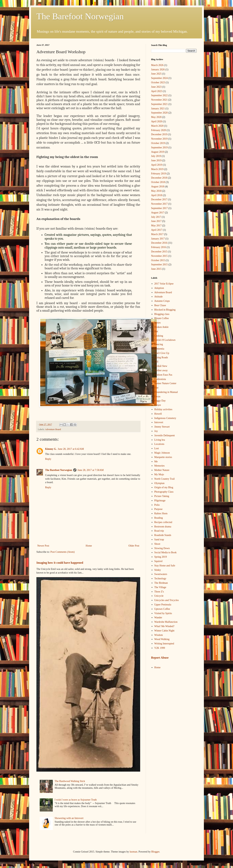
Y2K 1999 (160, 648)
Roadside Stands (163, 535)
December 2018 (159, 178)
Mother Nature (162, 470)
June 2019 (156, 160)
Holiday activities (163, 409)
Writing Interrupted (164, 644)
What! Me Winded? (164, 626)
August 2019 (158, 152)
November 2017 (159, 204)
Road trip (159, 531)
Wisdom (159, 635)
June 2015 (156, 269)
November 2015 (159, 256)
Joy (156, 431)
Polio (157, 505)
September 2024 (159, 78)
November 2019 (159, 139)
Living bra (160, 440)
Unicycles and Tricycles (167, 600)
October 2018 (158, 182)
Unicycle (159, 596)
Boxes (158, 323)
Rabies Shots (161, 513)
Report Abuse (160, 658)
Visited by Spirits (163, 613)
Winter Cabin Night (164, 631)
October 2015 (158, 260)
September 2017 (159, 208)
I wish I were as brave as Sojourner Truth (76, 800)
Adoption (159, 288)
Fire (156, 388)
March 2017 (157, 234)
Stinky (158, 570)
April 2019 (157, 165)
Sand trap (159, 540)
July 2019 (156, 156)
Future (158, 405)
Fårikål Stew (161, 366)
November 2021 (159, 100)
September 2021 (159, 104)
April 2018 (157, 195)
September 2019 (159, 148)
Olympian (159, 483)
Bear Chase (160, 305)
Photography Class (164, 492)
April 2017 (157, 230)
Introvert (159, 422)
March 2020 (157, 126)
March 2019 (157, 169)
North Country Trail (165, 479)
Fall (156, 362)
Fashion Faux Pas (163, 375)
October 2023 (158, 82)
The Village (160, 587)
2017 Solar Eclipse (164, 284)
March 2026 (157, 65)
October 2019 (158, 143)
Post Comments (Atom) (63, 552)
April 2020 (157, 121)
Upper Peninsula (163, 605)
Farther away (161, 370)
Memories (160, 466)
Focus (157, 396)
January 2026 (158, 70)
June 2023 (156, 87)
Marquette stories (163, 457)
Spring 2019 (161, 557)
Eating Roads (161, 357)
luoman (133, 852)
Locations (159, 444)
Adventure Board (53, 429)
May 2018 (156, 191)
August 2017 (158, 213)
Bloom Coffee (162, 318)
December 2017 (159, 199)
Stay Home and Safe (165, 566)
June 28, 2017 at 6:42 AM (71, 449)
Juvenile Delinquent (165, 435)
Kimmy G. (51, 449)
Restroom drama (163, 527)
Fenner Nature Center (165, 383)
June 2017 (156, 221)
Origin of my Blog (164, 487)
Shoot (157, 544)
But (156, 331)
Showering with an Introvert (69, 818)
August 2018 (158, 187)
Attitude (159, 297)
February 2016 (159, 247)
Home (89, 546)
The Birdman (161, 583)
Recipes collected (163, 522)
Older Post (134, 546)
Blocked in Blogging (165, 310)
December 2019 (159, 134)
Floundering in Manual (166, 392)
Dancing (159, 344)
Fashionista (160, 379)
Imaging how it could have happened (60, 563)
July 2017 (156, 217)
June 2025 (156, 74)
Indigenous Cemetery (165, 418)
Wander (158, 618)
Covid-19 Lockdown (165, 340)
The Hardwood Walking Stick (70, 781)
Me (156, 462)
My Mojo (159, 474)
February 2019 (159, 174)
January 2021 (158, 109)
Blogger (155, 852)
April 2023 (157, 91)
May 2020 (156, 117)
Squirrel (158, 561)
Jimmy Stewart (162, 427)
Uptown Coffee (162, 609)
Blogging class (162, 314)
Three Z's (159, 592)
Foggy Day (160, 401)
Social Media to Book (166, 552)
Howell (158, 414)
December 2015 (159, 252)
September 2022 (159, 95)
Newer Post (43, 546)
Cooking (159, 336)
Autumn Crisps (162, 301)
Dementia (159, 349)
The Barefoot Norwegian (80, 16)
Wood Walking (162, 639)
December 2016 (159, 243)
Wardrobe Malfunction (166, 622)
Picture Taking (162, 496)
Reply (48, 459)
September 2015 (159, 265)
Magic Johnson (162, 453)
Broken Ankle (161, 327)
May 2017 (156, 226)
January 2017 (158, 239)
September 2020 (159, 113)
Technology (160, 579)
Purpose (158, 509)
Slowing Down (162, 548)
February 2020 (159, 130)
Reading (159, 518)
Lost (157, 448)
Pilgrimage (160, 501)
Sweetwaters (161, 574)
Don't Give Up (162, 353)
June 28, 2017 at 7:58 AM (91, 470)
